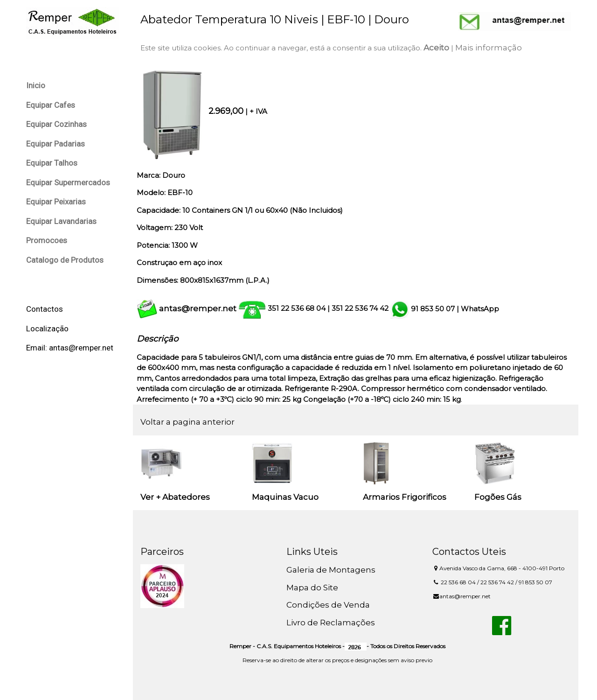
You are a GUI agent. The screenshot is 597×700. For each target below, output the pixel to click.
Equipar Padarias (56, 144)
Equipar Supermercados (68, 182)
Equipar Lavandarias (61, 221)
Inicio (36, 85)
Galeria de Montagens (331, 570)
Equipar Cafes (51, 105)
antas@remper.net (198, 308)
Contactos (45, 309)
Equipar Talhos (52, 163)
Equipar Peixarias (56, 202)
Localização (47, 329)
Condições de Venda (328, 605)
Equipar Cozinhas (56, 124)
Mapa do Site (312, 588)
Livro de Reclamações (331, 623)
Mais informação (489, 48)
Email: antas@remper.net (70, 348)
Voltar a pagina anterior (187, 422)
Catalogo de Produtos (65, 260)
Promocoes (47, 240)
